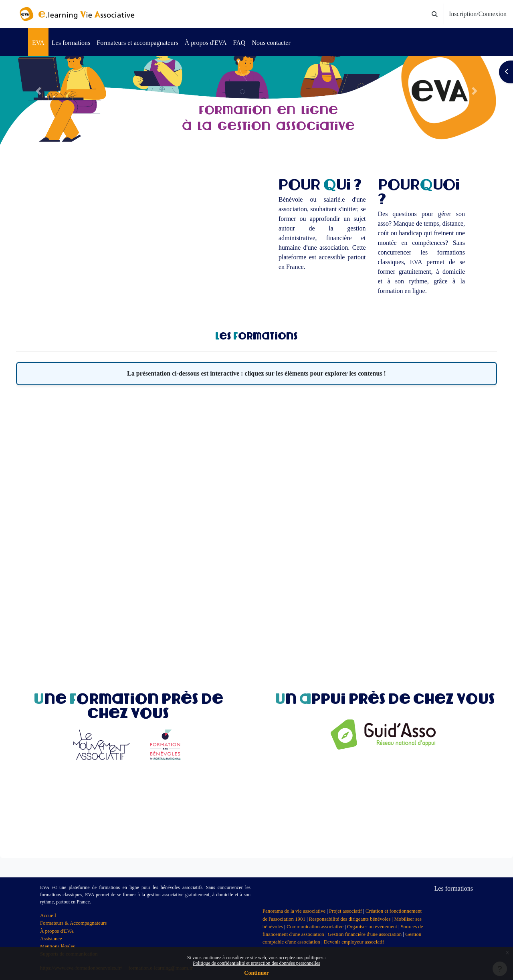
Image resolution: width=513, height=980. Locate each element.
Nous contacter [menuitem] (271, 43)
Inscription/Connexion (478, 14)
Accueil (48, 915)
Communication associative (315, 927)
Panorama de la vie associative (294, 911)
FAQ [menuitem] (239, 43)
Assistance (51, 939)
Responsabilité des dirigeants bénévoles (350, 919)
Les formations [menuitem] (71, 43)
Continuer (256, 973)
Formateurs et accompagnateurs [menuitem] (137, 43)
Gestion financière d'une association (365, 934)
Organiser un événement (372, 927)
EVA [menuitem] (38, 43)
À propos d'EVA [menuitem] (206, 43)
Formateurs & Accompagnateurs (73, 923)
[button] (435, 14)
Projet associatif (345, 911)
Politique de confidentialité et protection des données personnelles (256, 963)
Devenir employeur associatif (354, 942)
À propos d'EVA (57, 931)
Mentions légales (58, 946)
